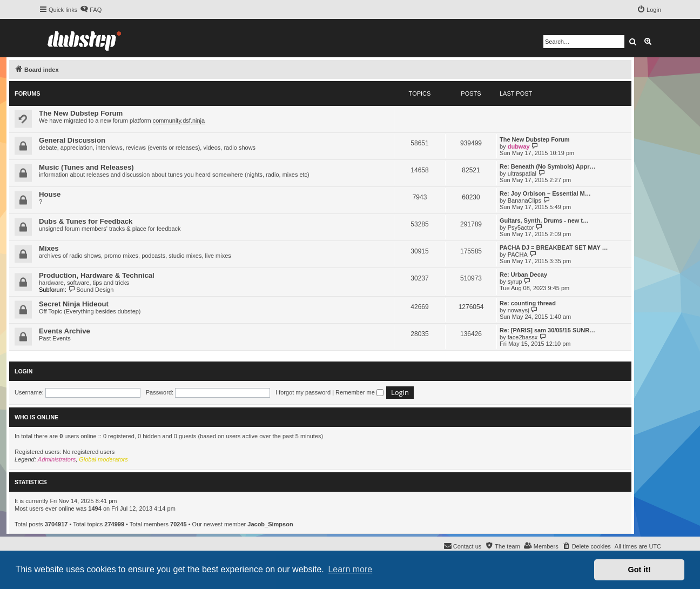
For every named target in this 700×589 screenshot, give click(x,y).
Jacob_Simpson (270, 524)
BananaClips (524, 200)
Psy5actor (521, 227)
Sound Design (91, 290)
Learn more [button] (350, 569)
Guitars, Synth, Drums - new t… (544, 220)
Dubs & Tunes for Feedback (86, 221)
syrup (515, 282)
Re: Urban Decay (523, 275)
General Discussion (72, 140)
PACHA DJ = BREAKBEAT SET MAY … (554, 247)
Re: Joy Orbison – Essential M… (545, 193)
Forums (28, 93)
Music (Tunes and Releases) (86, 167)
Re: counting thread (528, 303)
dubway (519, 146)
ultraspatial (522, 173)
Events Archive (65, 331)
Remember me (359, 392)
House (50, 194)
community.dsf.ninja (179, 121)
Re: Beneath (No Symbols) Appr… (547, 166)
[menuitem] (91, 10)
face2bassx (523, 337)
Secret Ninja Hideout (74, 304)
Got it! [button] (640, 570)
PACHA (518, 255)
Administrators (57, 459)
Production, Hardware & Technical (97, 275)
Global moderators (103, 459)
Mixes (49, 248)
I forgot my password (303, 392)
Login (23, 371)
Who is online (36, 417)
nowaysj (519, 310)
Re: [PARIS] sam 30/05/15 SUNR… (547, 330)
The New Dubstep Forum (81, 113)
